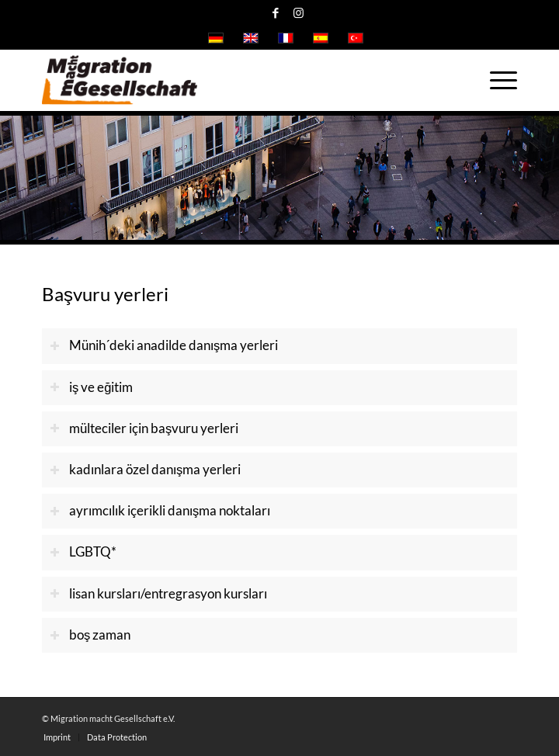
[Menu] (496, 80)
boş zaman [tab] (90, 635)
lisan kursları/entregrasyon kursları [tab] (158, 594)
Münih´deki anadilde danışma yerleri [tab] (164, 345)
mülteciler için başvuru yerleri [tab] (144, 428)
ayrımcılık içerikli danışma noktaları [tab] (160, 511)
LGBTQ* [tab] (83, 552)
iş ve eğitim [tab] (91, 387)
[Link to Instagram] (298, 13)
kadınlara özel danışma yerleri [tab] (145, 470)
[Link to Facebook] (276, 13)
